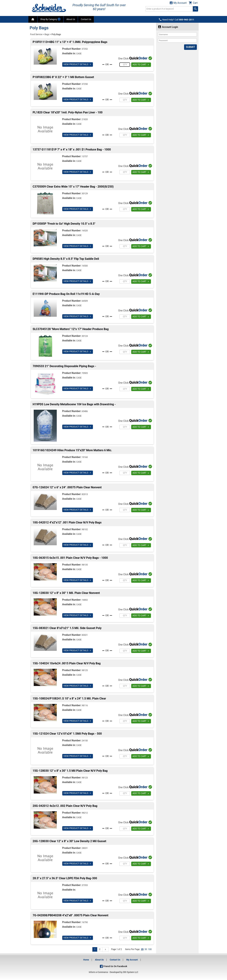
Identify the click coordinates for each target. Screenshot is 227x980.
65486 (85, 411)
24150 (85, 741)
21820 (85, 119)
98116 (85, 706)
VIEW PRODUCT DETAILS (77, 64)
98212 (85, 813)
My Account (178, 3)
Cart (193, 3)
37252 (85, 49)
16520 (85, 231)
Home (86, 960)
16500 (85, 266)
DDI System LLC (131, 972)
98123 (85, 778)
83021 (85, 635)
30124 (85, 336)
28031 (85, 848)
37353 (85, 885)
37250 (85, 84)
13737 (85, 157)
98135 (85, 565)
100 (150, 949)
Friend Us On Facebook (113, 966)
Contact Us (86, 19)
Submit (191, 47)
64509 (85, 301)
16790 (85, 922)
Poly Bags (56, 34)
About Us (71, 19)
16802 (85, 600)
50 (146, 949)
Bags (47, 34)
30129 (85, 194)
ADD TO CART (141, 65)
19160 (85, 457)
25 (142, 949)
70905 (85, 373)
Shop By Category (50, 19)
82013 (85, 494)
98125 (85, 670)
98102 (85, 529)
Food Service (36, 34)
